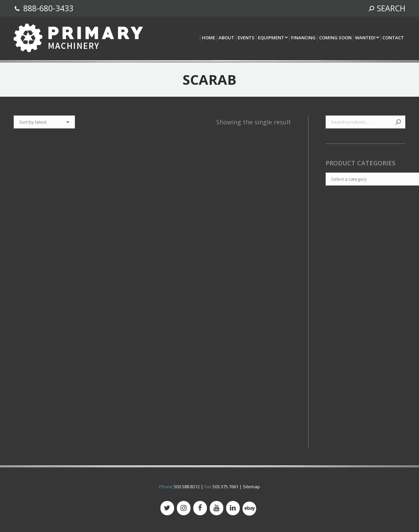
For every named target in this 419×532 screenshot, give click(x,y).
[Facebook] (200, 508)
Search (398, 122)
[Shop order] (44, 122)
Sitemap (251, 487)
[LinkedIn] (233, 508)
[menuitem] (208, 38)
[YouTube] (217, 508)
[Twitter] (167, 508)
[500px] (249, 509)
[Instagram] (184, 508)
